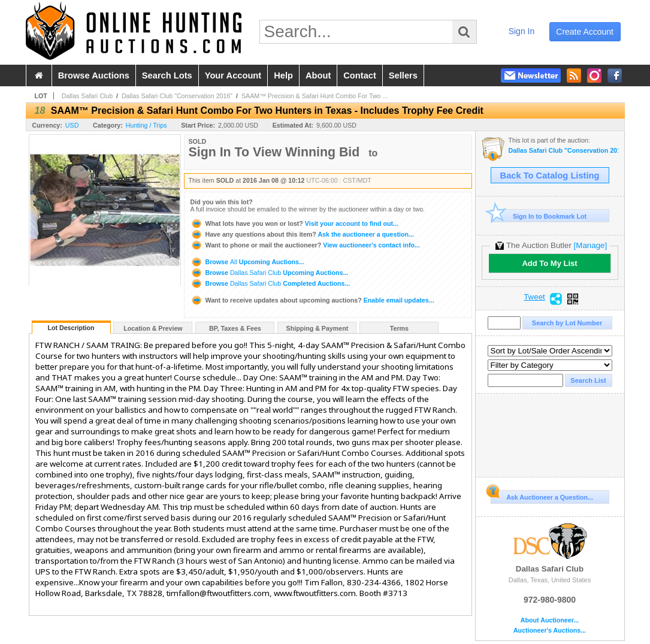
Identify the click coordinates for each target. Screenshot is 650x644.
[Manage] (590, 245)
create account (585, 32)
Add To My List (549, 263)
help (283, 75)
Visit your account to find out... (294, 223)
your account (233, 75)
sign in (522, 31)
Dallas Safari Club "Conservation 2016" (177, 96)
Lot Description (71, 328)
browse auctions (94, 75)
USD (72, 125)
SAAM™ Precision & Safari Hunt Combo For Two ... (315, 96)
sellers (403, 75)
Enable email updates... (312, 300)
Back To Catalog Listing (550, 176)
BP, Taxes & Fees (235, 328)
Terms (399, 328)
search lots (167, 75)
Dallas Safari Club (87, 96)
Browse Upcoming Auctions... (247, 262)
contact (360, 75)
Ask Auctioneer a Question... (542, 495)
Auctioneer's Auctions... (550, 631)
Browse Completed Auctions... (270, 283)
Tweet (534, 297)
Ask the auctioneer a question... (302, 234)
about (318, 75)
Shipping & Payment (318, 328)
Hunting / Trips (146, 125)
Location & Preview (153, 328)
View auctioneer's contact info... (305, 245)
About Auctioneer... (550, 620)
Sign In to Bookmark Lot (539, 216)
